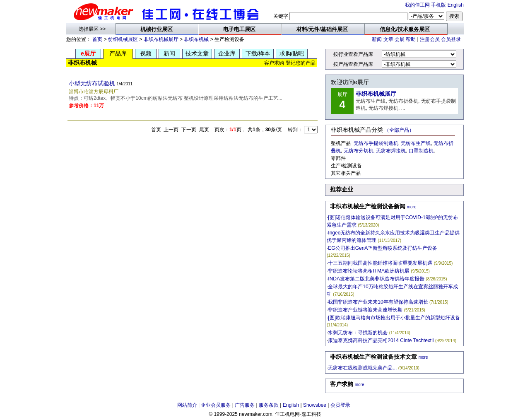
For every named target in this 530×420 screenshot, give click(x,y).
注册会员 (430, 39)
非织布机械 (196, 39)
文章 (388, 39)
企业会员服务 (216, 405)
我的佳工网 (417, 5)
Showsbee (315, 405)
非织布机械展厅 (161, 39)
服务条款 (269, 405)
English (456, 5)
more (412, 207)
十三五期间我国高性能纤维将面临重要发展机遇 (380, 263)
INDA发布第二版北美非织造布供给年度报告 (376, 279)
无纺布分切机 (359, 151)
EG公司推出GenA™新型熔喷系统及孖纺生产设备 (383, 248)
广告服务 (245, 405)
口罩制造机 (421, 151)
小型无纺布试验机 (92, 83)
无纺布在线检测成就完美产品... (362, 368)
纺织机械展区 (123, 39)
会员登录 (451, 39)
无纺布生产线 (416, 143)
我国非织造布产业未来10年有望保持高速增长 (378, 302)
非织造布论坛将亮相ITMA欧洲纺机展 (369, 271)
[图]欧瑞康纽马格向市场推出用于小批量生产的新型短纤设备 (394, 318)
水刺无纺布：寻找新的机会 (358, 333)
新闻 (377, 39)
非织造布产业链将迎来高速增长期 (365, 310)
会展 (400, 39)
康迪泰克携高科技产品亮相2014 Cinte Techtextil (381, 340)
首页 (97, 39)
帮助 (411, 39)
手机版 (438, 5)
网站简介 (187, 405)
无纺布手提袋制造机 (376, 143)
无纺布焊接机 (391, 151)
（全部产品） (399, 130)
